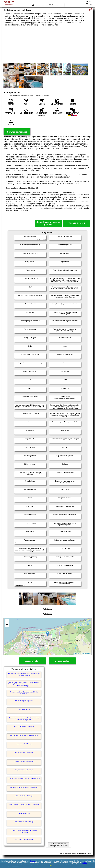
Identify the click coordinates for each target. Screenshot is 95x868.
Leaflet (77, 654)
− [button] (7, 625)
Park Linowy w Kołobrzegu (24, 839)
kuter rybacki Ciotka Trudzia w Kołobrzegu (24, 735)
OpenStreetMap (86, 654)
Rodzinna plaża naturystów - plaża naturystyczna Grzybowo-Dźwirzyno (24, 674)
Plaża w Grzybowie (24, 709)
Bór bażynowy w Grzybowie (24, 701)
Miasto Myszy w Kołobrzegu (24, 753)
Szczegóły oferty (33, 661)
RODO (85, 863)
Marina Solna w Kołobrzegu (24, 796)
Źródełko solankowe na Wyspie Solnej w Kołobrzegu (24, 831)
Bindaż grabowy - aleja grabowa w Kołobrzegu (24, 805)
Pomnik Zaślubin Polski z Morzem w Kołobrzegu (24, 779)
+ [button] (7, 621)
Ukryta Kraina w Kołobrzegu (24, 770)
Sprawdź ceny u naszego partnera (48, 223)
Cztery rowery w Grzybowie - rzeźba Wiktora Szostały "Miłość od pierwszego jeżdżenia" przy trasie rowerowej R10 (24, 684)
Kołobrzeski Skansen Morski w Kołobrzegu (24, 787)
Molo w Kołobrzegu (24, 813)
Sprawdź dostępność (17, 132)
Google (33, 861)
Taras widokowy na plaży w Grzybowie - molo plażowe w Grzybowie (24, 719)
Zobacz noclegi (62, 661)
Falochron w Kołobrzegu (24, 744)
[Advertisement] (47, 45)
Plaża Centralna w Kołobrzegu (24, 822)
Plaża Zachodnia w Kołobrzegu (24, 727)
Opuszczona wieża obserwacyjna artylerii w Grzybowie (24, 693)
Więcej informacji (77, 223)
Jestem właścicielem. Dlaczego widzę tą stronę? (59, 845)
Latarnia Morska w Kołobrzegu (24, 761)
